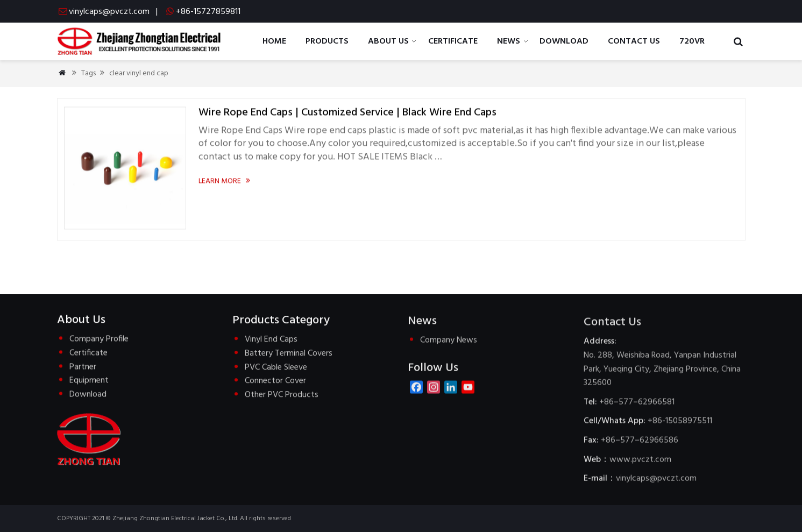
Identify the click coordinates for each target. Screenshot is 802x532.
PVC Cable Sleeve (276, 368)
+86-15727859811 (208, 12)
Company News (449, 342)
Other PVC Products (282, 396)
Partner (83, 367)
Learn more (225, 182)
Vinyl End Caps (271, 341)
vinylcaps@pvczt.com (109, 12)
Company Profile (99, 340)
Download (88, 395)
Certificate (88, 354)
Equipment (89, 381)
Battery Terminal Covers (289, 354)
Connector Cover (275, 382)
